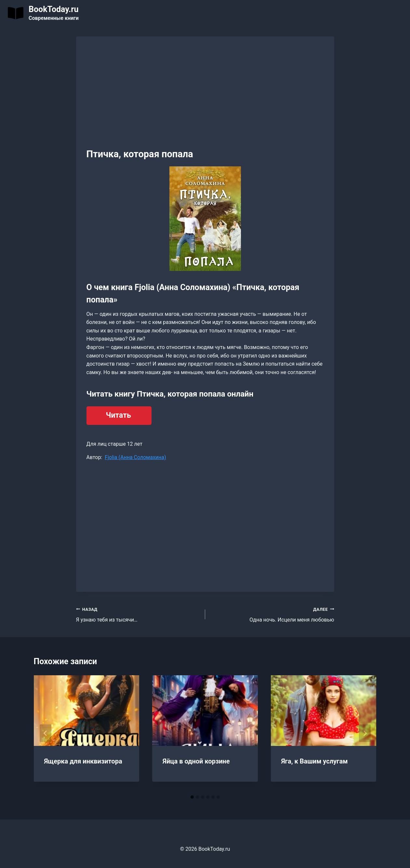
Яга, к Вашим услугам (315, 761)
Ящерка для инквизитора (83, 761)
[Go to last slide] (46, 733)
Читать (119, 415)
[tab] (192, 797)
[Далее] (365, 733)
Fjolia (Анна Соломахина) (135, 457)
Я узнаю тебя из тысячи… (138, 614)
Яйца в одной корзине (196, 761)
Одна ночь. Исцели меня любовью (272, 614)
